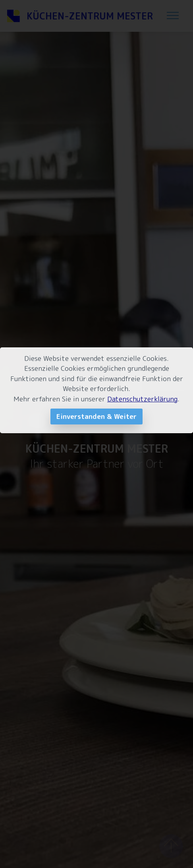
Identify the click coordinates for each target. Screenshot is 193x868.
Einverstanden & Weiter (96, 416)
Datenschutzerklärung (142, 399)
